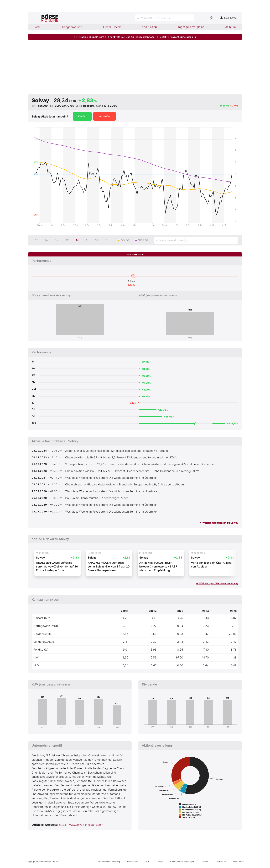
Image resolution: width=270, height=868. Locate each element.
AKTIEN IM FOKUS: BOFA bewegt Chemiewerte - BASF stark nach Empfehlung (158, 567)
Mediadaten (238, 862)
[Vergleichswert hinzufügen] (196, 240)
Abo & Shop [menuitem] (149, 27)
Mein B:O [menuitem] (230, 27)
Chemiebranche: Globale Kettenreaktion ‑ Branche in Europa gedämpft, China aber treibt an (124, 484)
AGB (148, 862)
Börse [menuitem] (37, 27)
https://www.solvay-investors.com (81, 825)
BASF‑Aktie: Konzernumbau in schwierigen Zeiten (97, 498)
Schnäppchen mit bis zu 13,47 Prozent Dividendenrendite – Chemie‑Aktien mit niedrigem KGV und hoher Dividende (139, 464)
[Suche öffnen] (164, 18)
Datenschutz (133, 862)
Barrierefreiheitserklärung (109, 862)
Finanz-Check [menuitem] (112, 27)
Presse (160, 862)
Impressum (221, 862)
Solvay (131, 281)
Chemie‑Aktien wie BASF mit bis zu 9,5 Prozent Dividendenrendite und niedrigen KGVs (121, 457)
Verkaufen (105, 116)
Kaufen (82, 116)
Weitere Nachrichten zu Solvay (219, 523)
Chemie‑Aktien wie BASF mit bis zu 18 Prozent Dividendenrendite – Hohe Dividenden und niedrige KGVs (132, 471)
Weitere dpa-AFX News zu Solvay (217, 583)
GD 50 (125, 240)
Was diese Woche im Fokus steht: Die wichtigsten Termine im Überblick (111, 478)
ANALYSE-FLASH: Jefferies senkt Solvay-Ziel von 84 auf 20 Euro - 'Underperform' (57, 567)
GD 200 (143, 240)
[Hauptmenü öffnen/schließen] (35, 18)
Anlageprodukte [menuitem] (72, 27)
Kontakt (205, 862)
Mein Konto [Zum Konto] (228, 18)
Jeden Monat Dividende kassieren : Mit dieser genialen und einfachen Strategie (116, 451)
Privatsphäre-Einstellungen (182, 862)
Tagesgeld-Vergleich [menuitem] (191, 27)
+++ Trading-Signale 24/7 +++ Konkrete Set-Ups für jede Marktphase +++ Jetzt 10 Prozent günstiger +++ (135, 37)
